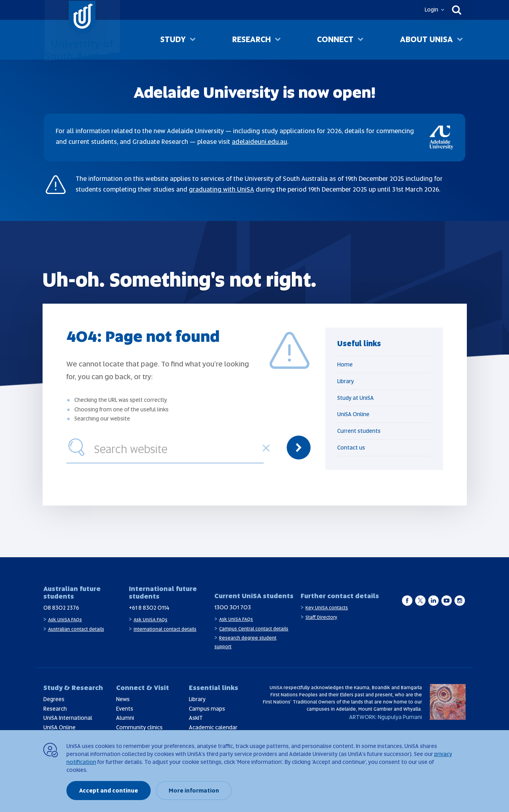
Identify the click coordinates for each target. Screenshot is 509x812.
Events (125, 709)
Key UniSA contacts (327, 608)
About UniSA (426, 39)
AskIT (196, 718)
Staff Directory (321, 617)
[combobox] (177, 448)
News (123, 699)
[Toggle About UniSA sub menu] (460, 40)
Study (173, 39)
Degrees (54, 699)
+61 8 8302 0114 (149, 608)
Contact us (351, 448)
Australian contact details (76, 629)
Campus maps (207, 709)
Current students (359, 431)
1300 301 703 (233, 607)
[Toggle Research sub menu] (278, 40)
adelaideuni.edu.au (259, 142)
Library (346, 381)
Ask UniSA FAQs (65, 620)
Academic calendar (213, 727)
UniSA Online (353, 414)
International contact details (165, 629)
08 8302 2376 (61, 608)
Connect (335, 39)
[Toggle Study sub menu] (193, 40)
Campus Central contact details (254, 629)
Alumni (125, 718)
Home (345, 364)
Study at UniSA (356, 398)
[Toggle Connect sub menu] (360, 40)
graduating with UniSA (221, 189)
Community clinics (139, 727)
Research (252, 39)
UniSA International (68, 718)
